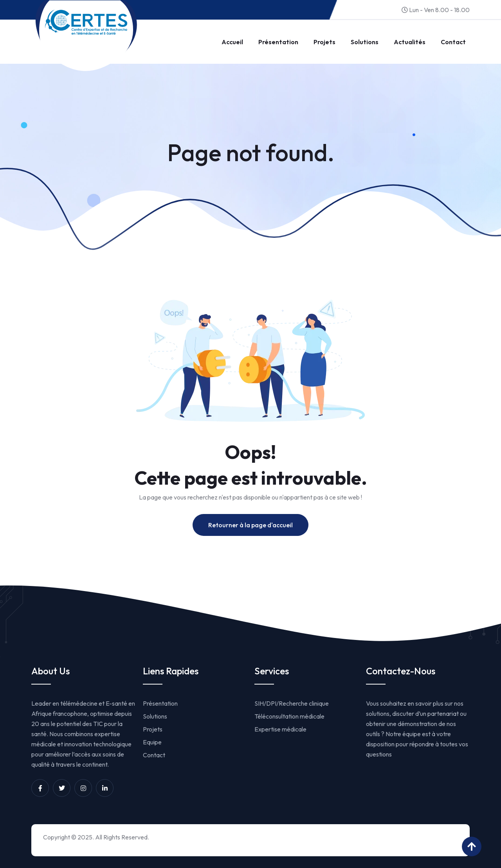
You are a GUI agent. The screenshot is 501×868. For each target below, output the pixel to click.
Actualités (410, 42)
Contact (453, 42)
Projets (324, 42)
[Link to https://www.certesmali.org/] (86, 22)
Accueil (232, 42)
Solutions (365, 42)
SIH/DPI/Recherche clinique (292, 703)
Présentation (278, 42)
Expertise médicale (280, 729)
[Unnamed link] (40, 788)
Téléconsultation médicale (289, 716)
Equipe (152, 742)
